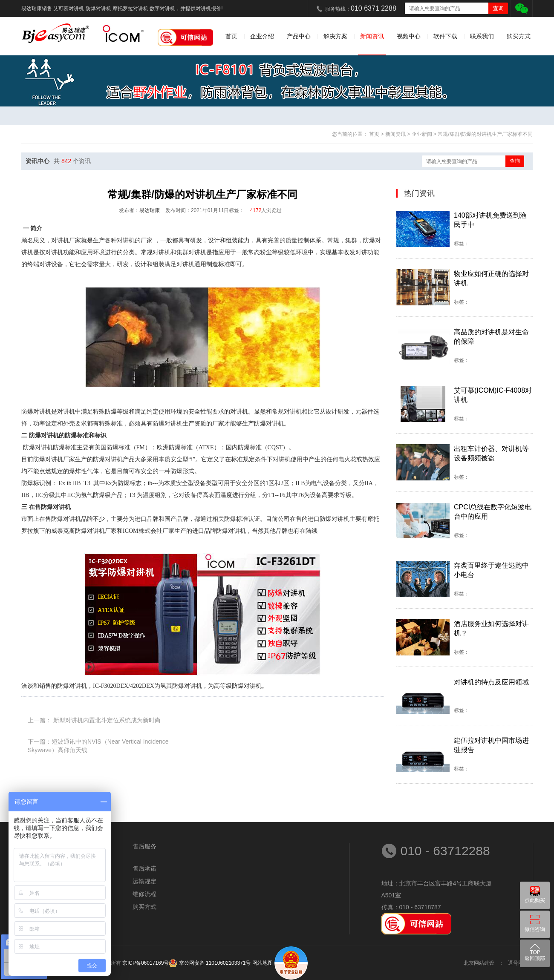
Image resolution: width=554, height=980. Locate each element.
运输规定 (144, 881)
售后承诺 (144, 868)
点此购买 (535, 900)
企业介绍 (262, 36)
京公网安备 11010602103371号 (214, 963)
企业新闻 (423, 134)
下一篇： (98, 742)
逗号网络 (518, 963)
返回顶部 (535, 958)
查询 (515, 161)
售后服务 (144, 846)
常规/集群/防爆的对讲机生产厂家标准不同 (485, 134)
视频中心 (409, 36)
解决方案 (335, 36)
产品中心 (299, 36)
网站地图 (263, 963)
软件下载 (445, 36)
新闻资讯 (372, 36)
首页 (231, 36)
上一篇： (94, 720)
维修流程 (144, 894)
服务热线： (361, 8)
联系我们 (482, 36)
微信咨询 (535, 929)
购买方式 (519, 36)
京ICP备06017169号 (146, 963)
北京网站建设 (479, 963)
